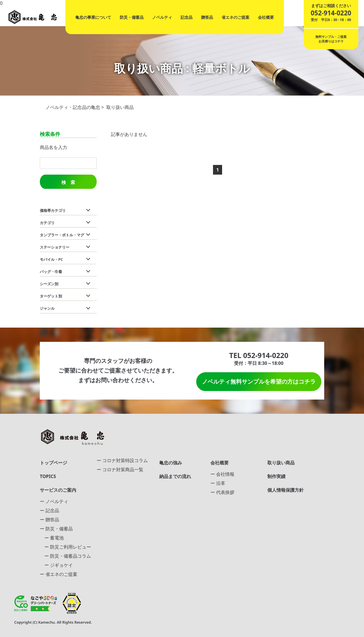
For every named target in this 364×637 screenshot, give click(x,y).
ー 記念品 (49, 510)
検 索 (68, 182)
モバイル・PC (51, 259)
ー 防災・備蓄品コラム (65, 556)
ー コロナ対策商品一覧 (120, 470)
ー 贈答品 (49, 520)
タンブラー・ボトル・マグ (62, 235)
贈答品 (207, 17)
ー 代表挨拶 (222, 492)
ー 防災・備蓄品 (56, 529)
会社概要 (266, 17)
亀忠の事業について (93, 17)
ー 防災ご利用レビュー (65, 547)
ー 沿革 (218, 483)
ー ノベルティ (54, 501)
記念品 (187, 17)
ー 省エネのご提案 (59, 574)
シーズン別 (49, 284)
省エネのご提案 (235, 17)
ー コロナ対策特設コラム (122, 460)
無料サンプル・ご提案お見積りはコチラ (331, 39)
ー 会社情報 (222, 474)
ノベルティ (162, 17)
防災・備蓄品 (132, 17)
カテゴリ (47, 223)
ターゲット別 (51, 296)
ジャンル (47, 308)
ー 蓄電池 (52, 538)
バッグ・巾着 (51, 272)
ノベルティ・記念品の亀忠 (73, 107)
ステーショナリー (55, 247)
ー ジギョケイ (56, 565)
